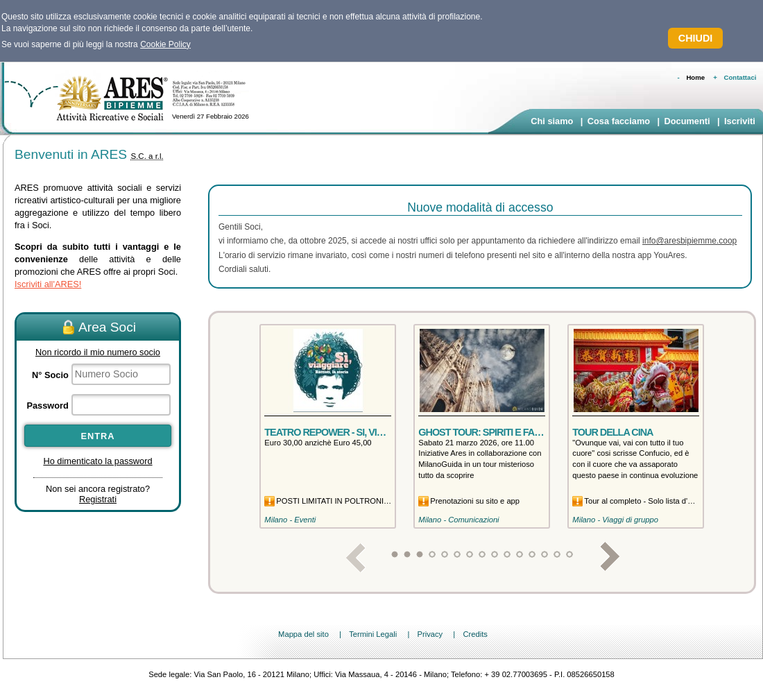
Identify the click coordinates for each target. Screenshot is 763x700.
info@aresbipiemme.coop (689, 241)
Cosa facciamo (619, 121)
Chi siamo (552, 121)
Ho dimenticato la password (97, 461)
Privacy (430, 634)
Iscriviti (740, 121)
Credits (475, 634)
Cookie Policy (165, 44)
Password (47, 406)
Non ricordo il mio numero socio (98, 352)
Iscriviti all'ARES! (48, 284)
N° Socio (50, 375)
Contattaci (740, 77)
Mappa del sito (303, 634)
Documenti (687, 121)
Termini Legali (373, 634)
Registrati (98, 499)
